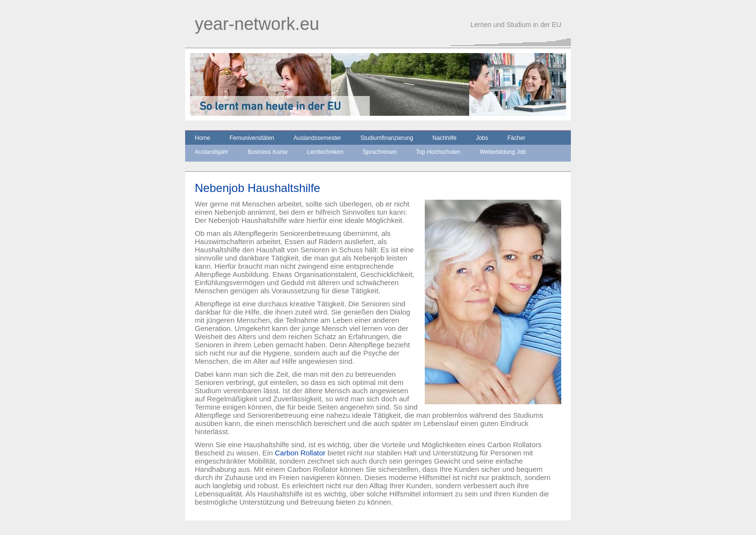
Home (202, 138)
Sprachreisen (380, 152)
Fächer (516, 138)
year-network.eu (257, 24)
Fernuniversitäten (252, 138)
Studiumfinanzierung (386, 138)
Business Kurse (267, 152)
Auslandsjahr (211, 152)
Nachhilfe (445, 138)
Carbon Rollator (300, 453)
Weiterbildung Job (503, 152)
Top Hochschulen (438, 152)
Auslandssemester (317, 138)
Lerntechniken (325, 152)
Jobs (482, 138)
